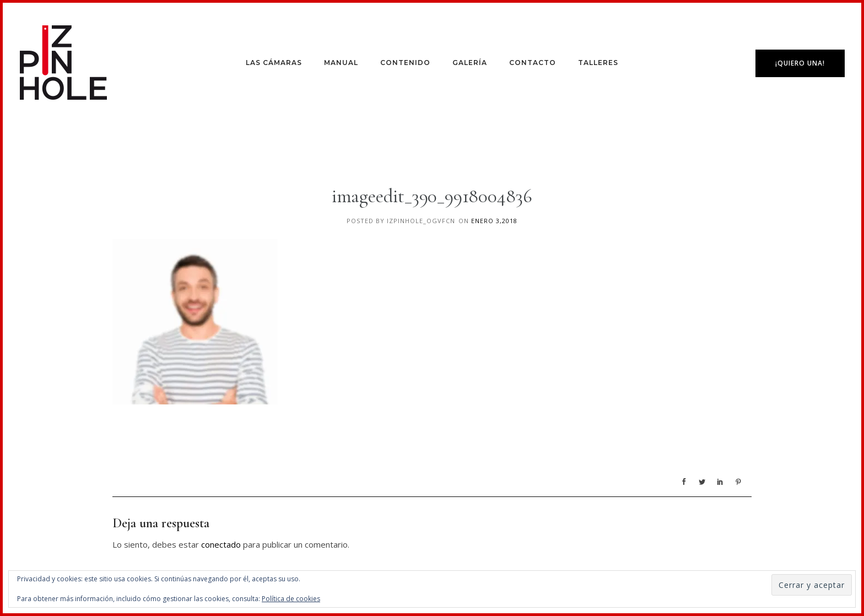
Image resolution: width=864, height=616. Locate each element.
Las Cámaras (274, 63)
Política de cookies (291, 599)
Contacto (533, 63)
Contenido (405, 63)
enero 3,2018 (494, 221)
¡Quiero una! (800, 63)
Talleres (598, 63)
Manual (341, 63)
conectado (221, 544)
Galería (470, 63)
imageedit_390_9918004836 (432, 196)
